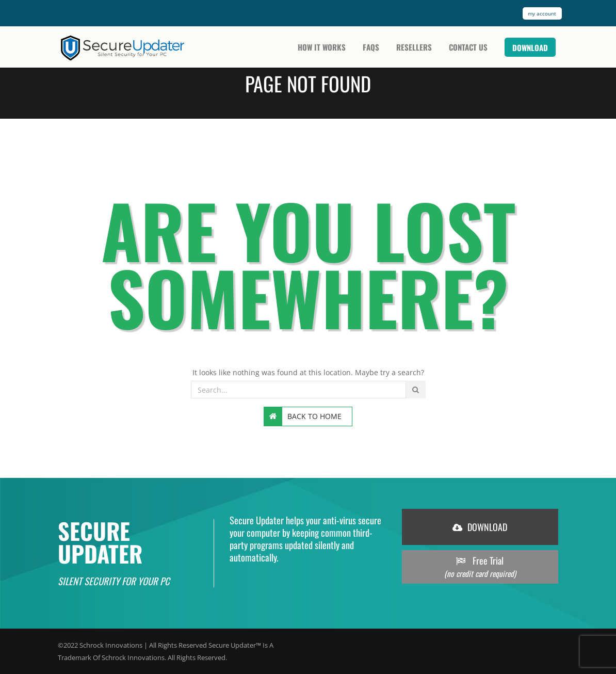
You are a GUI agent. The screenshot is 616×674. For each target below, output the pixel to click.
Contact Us (468, 47)
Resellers (414, 47)
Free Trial (480, 567)
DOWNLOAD (480, 527)
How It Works (322, 47)
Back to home (303, 416)
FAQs (371, 47)
